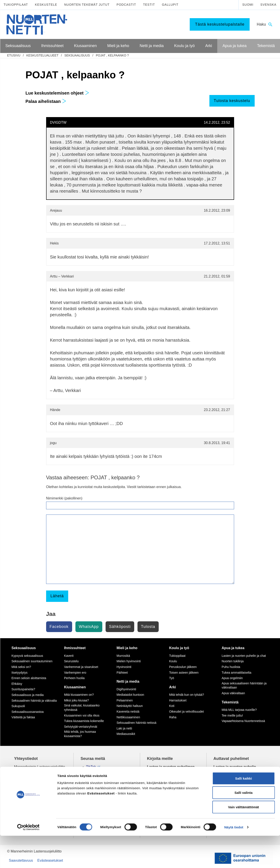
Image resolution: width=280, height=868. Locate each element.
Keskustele (46, 5)
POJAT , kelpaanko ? (112, 55)
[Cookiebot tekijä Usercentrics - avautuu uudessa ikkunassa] (28, 859)
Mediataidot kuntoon (130, 695)
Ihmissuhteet (75, 648)
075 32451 (26, 781)
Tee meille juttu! (232, 715)
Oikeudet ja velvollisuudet (187, 712)
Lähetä (57, 596)
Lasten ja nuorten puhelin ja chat (244, 656)
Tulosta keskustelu (232, 101)
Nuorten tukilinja (233, 661)
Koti (172, 706)
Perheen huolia (74, 678)
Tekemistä (230, 702)
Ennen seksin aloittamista (29, 678)
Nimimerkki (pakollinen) (64, 498)
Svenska (268, 5)
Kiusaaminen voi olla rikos (82, 715)
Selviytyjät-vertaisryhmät (81, 727)
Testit (149, 5)
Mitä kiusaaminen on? (79, 695)
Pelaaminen (125, 700)
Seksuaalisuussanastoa (28, 712)
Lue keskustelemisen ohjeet (57, 93)
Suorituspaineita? (23, 689)
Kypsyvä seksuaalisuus (27, 656)
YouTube (93, 777)
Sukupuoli (18, 706)
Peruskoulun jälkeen (183, 667)
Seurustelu (71, 661)
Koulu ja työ (179, 648)
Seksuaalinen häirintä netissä (136, 723)
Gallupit (170, 5)
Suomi (248, 5)
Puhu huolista (231, 667)
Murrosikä (123, 656)
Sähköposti (120, 627)
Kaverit (69, 656)
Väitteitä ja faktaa (23, 717)
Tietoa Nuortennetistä (31, 795)
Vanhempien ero (75, 673)
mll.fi (18, 786)
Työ (172, 678)
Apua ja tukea (233, 648)
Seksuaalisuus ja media (28, 695)
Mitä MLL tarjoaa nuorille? (239, 710)
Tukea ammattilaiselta (237, 673)
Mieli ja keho (127, 648)
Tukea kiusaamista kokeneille (84, 721)
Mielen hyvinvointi (129, 661)
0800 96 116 (229, 795)
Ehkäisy (17, 684)
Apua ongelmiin (232, 678)
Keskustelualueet (42, 55)
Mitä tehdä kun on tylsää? (187, 695)
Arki (173, 687)
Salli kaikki (244, 811)
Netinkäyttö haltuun (130, 706)
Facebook (59, 627)
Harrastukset (178, 700)
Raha (173, 717)
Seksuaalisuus (77, 55)
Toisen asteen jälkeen (184, 673)
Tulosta (148, 627)
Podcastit (126, 5)
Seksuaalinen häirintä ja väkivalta (34, 701)
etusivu (14, 55)
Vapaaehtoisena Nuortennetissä (243, 721)
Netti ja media (128, 681)
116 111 (224, 772)
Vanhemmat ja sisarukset (81, 667)
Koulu (173, 661)
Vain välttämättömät (243, 839)
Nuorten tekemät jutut (87, 5)
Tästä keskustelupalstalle (220, 24)
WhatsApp (89, 627)
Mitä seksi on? (21, 667)
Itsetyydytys (20, 673)
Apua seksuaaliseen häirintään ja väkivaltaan (244, 685)
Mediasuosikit (126, 734)
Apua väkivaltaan (233, 693)
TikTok (91, 767)
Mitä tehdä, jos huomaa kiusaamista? (80, 734)
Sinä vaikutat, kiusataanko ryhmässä (82, 708)
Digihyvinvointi (126, 689)
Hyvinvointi (124, 667)
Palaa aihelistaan (46, 101)
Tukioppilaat (16, 5)
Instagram (94, 772)
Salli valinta (244, 825)
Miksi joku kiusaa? (77, 700)
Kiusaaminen (75, 687)
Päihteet (122, 673)
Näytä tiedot (234, 859)
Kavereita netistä (128, 712)
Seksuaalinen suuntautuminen (32, 661)
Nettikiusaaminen (128, 717)
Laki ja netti (124, 728)
